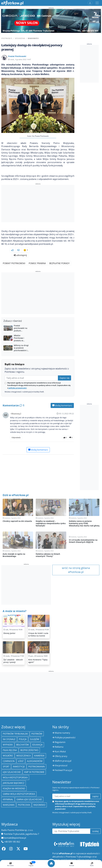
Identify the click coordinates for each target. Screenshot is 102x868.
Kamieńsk (39, 756)
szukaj (95, 831)
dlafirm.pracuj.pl (63, 761)
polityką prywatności (18, 388)
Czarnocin (9, 761)
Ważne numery (62, 733)
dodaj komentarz (62, 405)
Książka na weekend (14, 788)
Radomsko (39, 805)
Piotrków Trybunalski (15, 734)
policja (23, 739)
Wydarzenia (20, 38)
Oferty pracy (61, 756)
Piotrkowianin (37, 767)
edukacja (37, 745)
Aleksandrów (35, 761)
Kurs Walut (60, 751)
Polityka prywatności (65, 737)
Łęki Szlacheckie (12, 772)
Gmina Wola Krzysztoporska (19, 794)
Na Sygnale (9, 739)
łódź (21, 761)
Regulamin (60, 742)
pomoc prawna (37, 263)
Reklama (59, 747)
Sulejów (35, 739)
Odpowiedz (16, 437)
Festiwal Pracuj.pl (63, 770)
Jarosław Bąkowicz (14, 783)
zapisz (95, 796)
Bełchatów (23, 745)
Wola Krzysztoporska (15, 778)
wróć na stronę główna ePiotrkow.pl (76, 570)
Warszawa (9, 805)
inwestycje (19, 767)
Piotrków (37, 734)
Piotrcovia (24, 805)
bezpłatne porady (59, 263)
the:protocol (61, 766)
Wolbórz (8, 756)
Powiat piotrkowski (14, 263)
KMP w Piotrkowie (34, 772)
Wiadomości (33, 38)
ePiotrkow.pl (7, 38)
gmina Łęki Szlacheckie (29, 799)
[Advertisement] (38, 204)
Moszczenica (24, 756)
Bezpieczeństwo (29, 750)
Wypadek (8, 745)
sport (6, 767)
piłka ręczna (10, 750)
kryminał (8, 799)
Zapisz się (64, 378)
